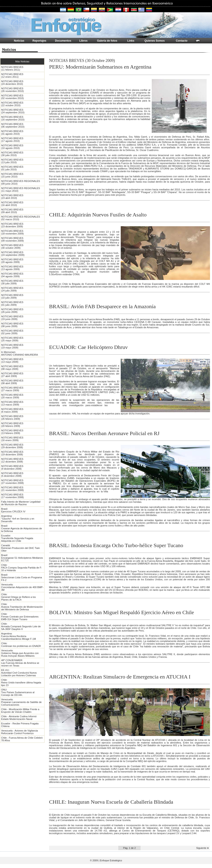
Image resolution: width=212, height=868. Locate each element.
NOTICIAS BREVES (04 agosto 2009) (12, 275)
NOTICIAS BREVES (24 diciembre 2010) (12, 83)
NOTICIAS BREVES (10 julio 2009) (12, 296)
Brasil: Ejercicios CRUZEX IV (13, 510)
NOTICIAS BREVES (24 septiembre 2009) (13, 254)
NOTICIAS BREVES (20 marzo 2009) (12, 396)
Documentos (63, 41)
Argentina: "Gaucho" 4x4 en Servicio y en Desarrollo (18, 519)
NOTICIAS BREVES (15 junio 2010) (12, 175)
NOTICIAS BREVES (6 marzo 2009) (12, 410)
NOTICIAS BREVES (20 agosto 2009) (12, 261)
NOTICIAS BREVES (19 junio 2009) (12, 318)
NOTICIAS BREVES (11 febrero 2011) (12, 68)
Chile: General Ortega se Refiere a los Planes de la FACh (18, 597)
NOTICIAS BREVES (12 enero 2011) (12, 75)
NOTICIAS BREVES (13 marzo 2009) (12, 403)
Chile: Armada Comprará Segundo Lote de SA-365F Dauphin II (21, 626)
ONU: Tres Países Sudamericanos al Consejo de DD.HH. (18, 692)
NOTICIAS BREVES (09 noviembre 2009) (12, 239)
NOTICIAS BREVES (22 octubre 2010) (12, 104)
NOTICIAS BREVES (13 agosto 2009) (12, 268)
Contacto (182, 41)
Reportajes (39, 41)
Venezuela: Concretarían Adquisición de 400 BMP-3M (22, 587)
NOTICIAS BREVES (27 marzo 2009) (12, 389)
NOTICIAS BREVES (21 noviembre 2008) (12, 489)
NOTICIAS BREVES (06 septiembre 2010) (13, 125)
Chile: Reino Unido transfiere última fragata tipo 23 (21, 683)
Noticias (19, 41)
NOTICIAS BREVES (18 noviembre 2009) (12, 232)
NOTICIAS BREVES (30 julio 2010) (12, 154)
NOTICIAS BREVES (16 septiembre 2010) (13, 118)
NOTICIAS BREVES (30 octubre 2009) (12, 247)
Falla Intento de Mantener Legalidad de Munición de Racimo (21, 503)
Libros (83, 41)
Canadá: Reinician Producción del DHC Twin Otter (20, 548)
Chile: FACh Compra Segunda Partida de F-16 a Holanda (22, 568)
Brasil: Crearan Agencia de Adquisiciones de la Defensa (22, 528)
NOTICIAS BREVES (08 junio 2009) (12, 325)
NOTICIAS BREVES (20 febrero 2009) (12, 425)
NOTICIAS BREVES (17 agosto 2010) (12, 140)
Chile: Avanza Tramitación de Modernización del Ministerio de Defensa (22, 607)
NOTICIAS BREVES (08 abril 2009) (12, 382)
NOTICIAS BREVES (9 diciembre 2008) (12, 467)
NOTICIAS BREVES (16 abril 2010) (12, 204)
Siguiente (201, 848)
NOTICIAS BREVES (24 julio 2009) (12, 289)
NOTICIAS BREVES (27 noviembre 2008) (12, 482)
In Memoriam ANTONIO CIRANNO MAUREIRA (20, 353)
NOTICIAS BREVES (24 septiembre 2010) (13, 111)
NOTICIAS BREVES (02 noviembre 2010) (12, 97)
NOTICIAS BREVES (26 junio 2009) (12, 311)
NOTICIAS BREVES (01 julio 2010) (12, 168)
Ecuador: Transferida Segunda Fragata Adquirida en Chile (17, 538)
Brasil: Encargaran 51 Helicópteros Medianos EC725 (22, 558)
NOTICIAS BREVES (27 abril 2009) (12, 375)
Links (131, 41)
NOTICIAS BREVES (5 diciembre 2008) (12, 475)
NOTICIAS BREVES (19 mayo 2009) (12, 346)
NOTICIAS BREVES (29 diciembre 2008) (12, 446)
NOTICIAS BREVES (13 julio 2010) (12, 161)
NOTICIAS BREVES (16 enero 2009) (12, 439)
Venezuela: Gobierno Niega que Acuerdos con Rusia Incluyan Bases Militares (20, 653)
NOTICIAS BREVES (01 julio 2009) (12, 304)
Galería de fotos (107, 41)
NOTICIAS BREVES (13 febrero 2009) (12, 432)
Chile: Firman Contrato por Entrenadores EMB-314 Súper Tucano (20, 617)
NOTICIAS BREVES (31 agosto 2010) (12, 132)
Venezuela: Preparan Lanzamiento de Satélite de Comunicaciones (21, 702)
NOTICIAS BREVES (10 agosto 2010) (12, 147)
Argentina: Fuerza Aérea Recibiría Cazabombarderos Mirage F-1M (19, 636)
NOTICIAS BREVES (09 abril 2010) (12, 211)
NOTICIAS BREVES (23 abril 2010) (12, 197)
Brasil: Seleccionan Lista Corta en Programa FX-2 (22, 577)
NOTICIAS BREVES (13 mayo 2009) (12, 361)
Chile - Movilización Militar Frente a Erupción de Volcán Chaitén (20, 711)
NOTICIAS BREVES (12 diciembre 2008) (12, 460)
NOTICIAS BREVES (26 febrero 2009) (12, 418)
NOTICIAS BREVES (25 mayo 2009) (12, 339)
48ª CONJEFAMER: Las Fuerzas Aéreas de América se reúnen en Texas (20, 663)
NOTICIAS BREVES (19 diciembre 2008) (12, 453)
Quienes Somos (155, 41)
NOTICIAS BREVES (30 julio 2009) (12, 282)
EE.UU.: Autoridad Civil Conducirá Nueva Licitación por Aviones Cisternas (19, 673)
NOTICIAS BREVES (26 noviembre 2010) (12, 90)
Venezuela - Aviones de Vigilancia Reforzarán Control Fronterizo (20, 732)
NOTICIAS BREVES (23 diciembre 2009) (12, 225)
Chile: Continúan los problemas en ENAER (21, 645)
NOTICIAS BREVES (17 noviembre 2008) (12, 496)
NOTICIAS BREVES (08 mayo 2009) (12, 368)
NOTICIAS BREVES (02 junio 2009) (12, 332)
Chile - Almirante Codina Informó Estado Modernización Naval (19, 718)
